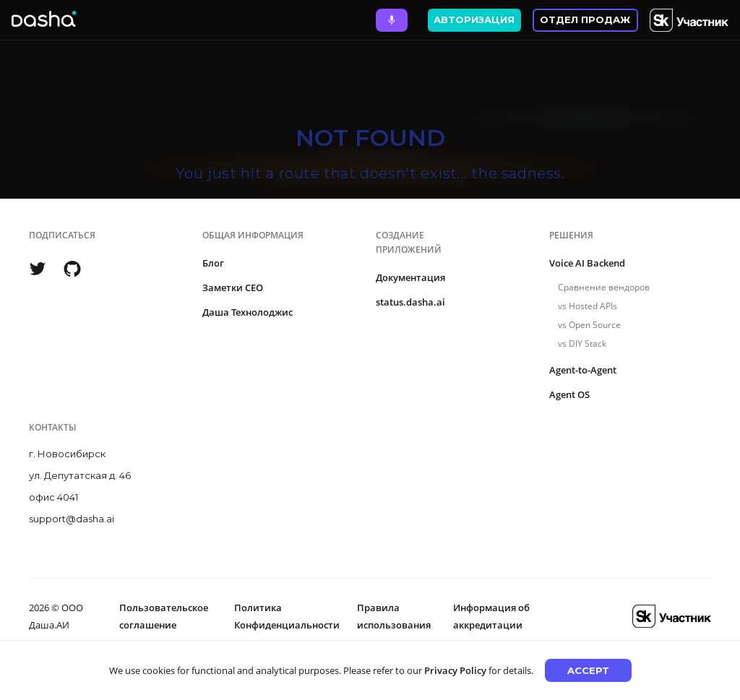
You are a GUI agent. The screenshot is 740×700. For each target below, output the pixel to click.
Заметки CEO (233, 288)
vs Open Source (589, 325)
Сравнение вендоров (604, 287)
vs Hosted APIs (588, 306)
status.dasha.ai (410, 302)
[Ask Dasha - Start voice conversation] (392, 20)
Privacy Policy (455, 670)
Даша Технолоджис (248, 312)
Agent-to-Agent (583, 370)
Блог (213, 263)
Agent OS (569, 394)
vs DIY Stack (582, 343)
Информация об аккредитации (491, 616)
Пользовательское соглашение (164, 616)
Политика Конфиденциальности (287, 616)
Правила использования (394, 616)
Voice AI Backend (587, 263)
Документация (410, 277)
